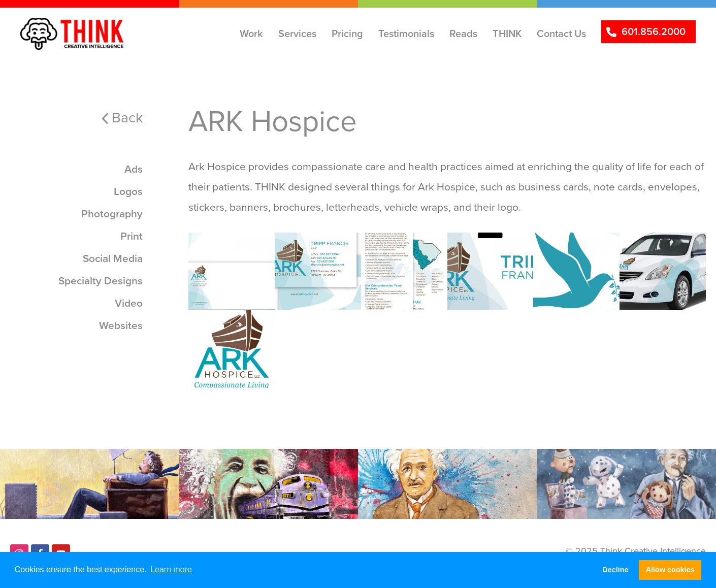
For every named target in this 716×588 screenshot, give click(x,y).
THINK (507, 34)
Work (251, 34)
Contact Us (561, 34)
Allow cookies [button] (670, 570)
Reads (463, 34)
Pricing (347, 34)
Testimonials (406, 34)
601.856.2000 (654, 31)
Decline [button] (615, 570)
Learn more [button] (171, 569)
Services (297, 34)
